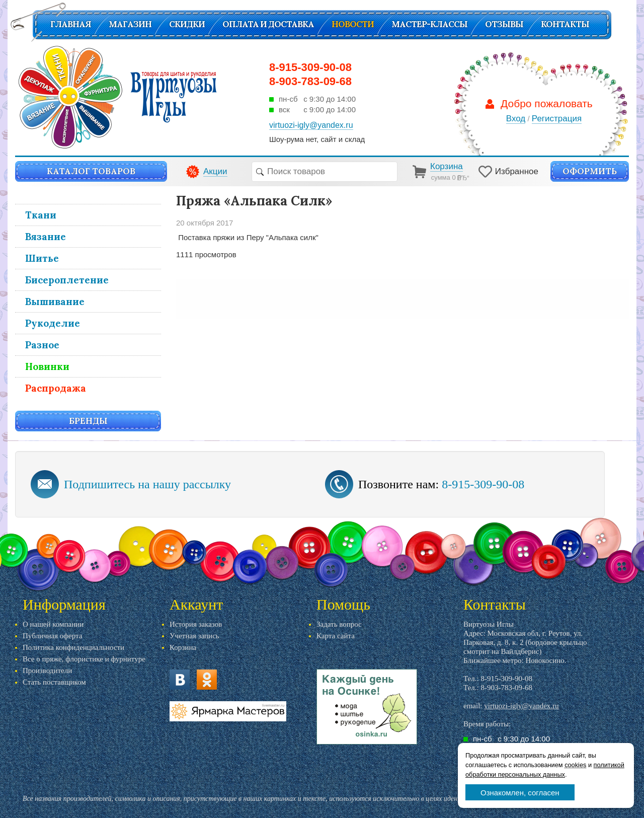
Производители (47, 671)
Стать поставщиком (54, 682)
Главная (71, 24)
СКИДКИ (187, 24)
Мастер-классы (429, 24)
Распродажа (56, 388)
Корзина (183, 647)
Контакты (565, 24)
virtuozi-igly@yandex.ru (521, 706)
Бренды (88, 421)
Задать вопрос (339, 624)
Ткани (41, 215)
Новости (353, 24)
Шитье (42, 258)
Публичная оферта (52, 636)
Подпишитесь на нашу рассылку (147, 484)
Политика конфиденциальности (73, 647)
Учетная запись (194, 636)
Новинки (47, 366)
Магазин (130, 24)
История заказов (196, 624)
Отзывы (504, 24)
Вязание (46, 237)
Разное (42, 345)
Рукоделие (53, 323)
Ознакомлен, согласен (520, 793)
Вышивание (55, 302)
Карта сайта (336, 636)
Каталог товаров (91, 171)
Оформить (590, 171)
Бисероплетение (67, 280)
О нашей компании (53, 624)
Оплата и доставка (268, 24)
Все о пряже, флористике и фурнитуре (84, 659)
